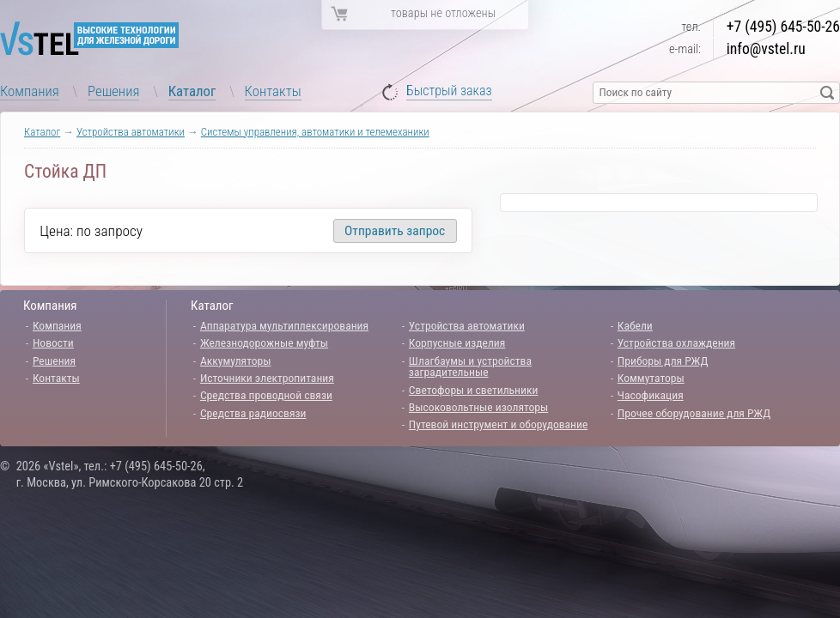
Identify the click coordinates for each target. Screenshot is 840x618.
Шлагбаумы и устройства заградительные (470, 367)
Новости (53, 342)
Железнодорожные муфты (264, 342)
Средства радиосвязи (253, 413)
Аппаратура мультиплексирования (284, 325)
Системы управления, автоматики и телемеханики (315, 132)
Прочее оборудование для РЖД (694, 413)
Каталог (192, 91)
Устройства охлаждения (676, 342)
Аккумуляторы (236, 360)
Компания (30, 91)
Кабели (635, 325)
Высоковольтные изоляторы (478, 407)
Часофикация (651, 395)
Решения (113, 91)
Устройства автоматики (131, 132)
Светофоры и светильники (474, 390)
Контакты (273, 91)
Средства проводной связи (266, 395)
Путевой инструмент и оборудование (498, 424)
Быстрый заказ (449, 91)
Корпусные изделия (457, 342)
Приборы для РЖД (663, 360)
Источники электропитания (267, 378)
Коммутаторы (651, 378)
